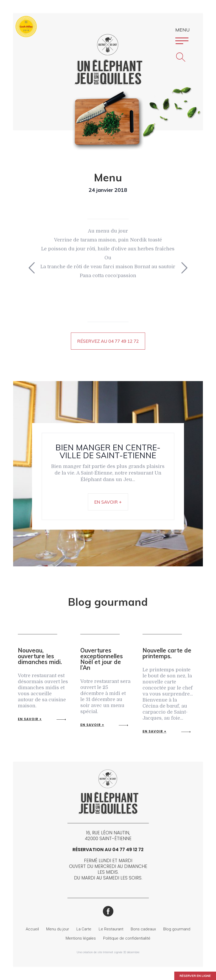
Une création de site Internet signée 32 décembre (108, 952)
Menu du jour (58, 929)
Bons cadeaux (143, 929)
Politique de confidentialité (127, 938)
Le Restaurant (111, 929)
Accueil (32, 929)
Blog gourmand (177, 929)
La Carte (84, 929)
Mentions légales (81, 938)
